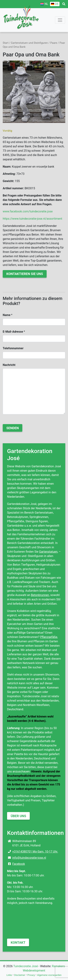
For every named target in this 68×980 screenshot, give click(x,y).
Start (6, 43)
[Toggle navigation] (60, 20)
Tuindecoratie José (25, 966)
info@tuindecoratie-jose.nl (29, 858)
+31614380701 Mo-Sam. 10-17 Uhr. (35, 852)
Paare (54, 43)
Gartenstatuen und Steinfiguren (29, 43)
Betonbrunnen (40, 595)
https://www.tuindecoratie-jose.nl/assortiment (32, 219)
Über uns (18, 816)
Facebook (19, 864)
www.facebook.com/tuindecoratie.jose (28, 211)
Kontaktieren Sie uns (25, 274)
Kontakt (18, 942)
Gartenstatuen (48, 552)
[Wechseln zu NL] (44, 4)
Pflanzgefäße (49, 637)
